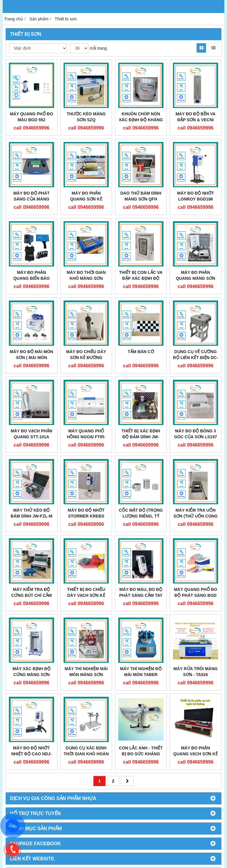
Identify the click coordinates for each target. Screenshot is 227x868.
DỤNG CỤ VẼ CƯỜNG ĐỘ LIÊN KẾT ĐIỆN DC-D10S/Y (195, 358)
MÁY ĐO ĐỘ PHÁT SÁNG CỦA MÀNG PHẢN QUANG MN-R (31, 199)
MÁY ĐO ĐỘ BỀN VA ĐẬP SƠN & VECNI (196, 117)
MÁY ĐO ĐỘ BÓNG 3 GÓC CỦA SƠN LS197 (196, 434)
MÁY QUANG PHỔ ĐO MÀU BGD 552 (31, 117)
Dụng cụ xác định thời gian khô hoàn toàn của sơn (86, 754)
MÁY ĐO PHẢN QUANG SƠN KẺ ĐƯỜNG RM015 (86, 199)
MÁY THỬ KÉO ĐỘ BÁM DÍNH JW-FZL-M (31, 513)
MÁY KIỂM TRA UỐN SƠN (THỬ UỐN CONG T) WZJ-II (196, 516)
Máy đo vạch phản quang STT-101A (31, 434)
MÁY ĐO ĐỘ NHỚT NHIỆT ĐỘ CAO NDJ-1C (31, 754)
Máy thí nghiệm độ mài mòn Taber (141, 672)
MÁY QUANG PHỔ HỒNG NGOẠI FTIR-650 (86, 437)
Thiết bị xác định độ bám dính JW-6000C (141, 437)
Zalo (13, 826)
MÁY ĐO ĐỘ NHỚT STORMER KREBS (86, 513)
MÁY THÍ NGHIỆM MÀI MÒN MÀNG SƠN (86, 672)
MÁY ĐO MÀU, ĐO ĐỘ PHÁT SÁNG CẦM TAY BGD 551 (141, 595)
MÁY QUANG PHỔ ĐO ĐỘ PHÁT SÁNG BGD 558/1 (195, 595)
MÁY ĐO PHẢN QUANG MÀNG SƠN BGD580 (196, 278)
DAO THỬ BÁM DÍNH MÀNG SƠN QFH (141, 196)
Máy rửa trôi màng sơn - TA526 (196, 672)
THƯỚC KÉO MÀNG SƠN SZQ (86, 117)
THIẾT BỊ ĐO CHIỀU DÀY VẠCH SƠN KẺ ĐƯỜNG (86, 595)
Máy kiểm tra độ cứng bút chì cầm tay (31, 595)
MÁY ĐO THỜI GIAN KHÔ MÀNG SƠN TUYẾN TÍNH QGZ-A (86, 278)
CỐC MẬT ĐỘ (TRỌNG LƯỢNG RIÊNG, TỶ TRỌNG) (141, 516)
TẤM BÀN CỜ (141, 352)
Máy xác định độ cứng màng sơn (31, 672)
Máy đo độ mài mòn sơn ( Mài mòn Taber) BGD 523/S (31, 358)
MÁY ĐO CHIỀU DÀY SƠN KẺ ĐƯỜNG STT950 (86, 358)
